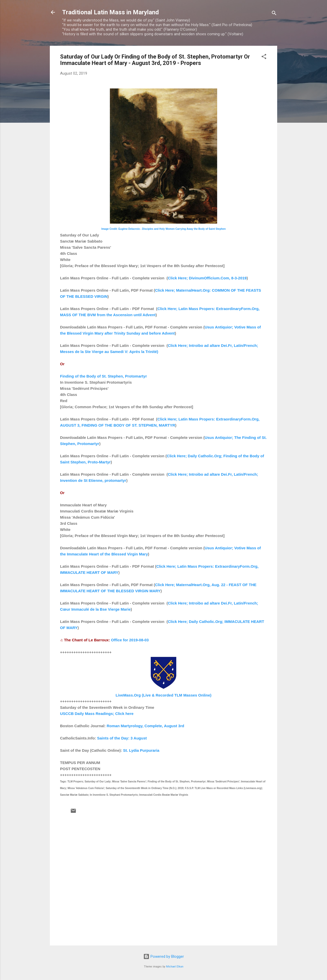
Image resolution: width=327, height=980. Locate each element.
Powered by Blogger (164, 956)
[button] (264, 57)
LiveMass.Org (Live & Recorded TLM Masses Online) (163, 695)
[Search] (274, 14)
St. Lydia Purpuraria (141, 750)
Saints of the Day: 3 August (122, 738)
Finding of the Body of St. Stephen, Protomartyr (103, 376)
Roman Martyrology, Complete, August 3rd (145, 726)
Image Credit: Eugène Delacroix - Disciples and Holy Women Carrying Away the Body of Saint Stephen (164, 229)
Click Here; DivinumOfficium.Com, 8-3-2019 (207, 278)
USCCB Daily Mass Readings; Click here (97, 714)
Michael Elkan (175, 967)
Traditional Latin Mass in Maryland (110, 12)
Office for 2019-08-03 (130, 640)
